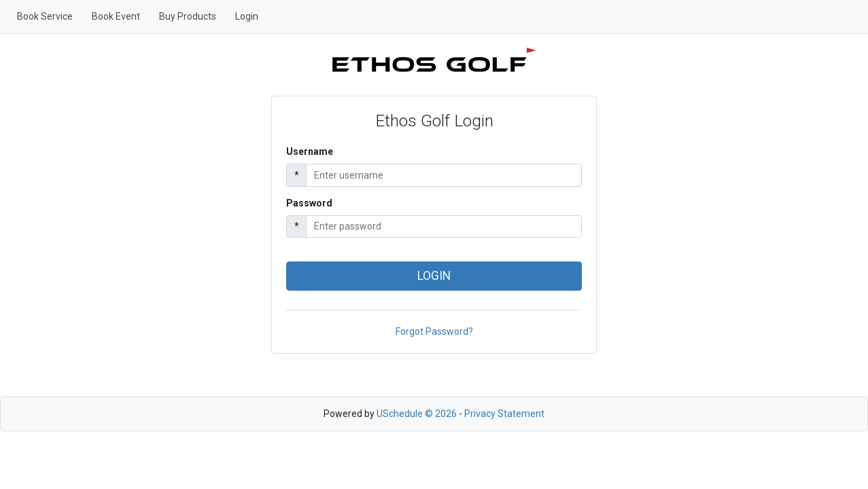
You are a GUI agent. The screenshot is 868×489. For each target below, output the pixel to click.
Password (309, 203)
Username (310, 151)
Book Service (45, 16)
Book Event (116, 16)
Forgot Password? (434, 331)
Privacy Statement (504, 414)
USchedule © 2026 (417, 414)
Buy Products (188, 16)
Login (247, 16)
